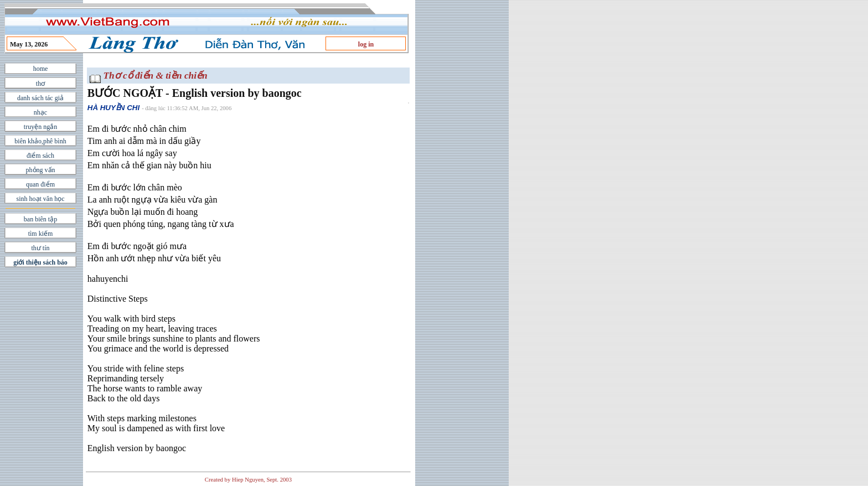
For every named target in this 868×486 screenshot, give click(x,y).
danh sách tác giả (40, 98)
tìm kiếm (41, 234)
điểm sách (40, 156)
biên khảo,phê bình (40, 141)
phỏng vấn (41, 170)
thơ (40, 84)
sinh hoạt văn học (41, 199)
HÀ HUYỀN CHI (113, 108)
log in (366, 44)
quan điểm (40, 184)
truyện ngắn (40, 127)
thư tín (40, 248)
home (41, 69)
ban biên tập (40, 219)
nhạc (40, 112)
